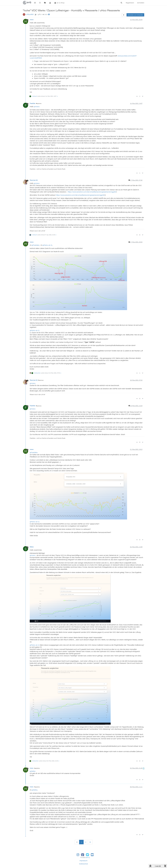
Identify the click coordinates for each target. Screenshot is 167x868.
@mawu (39, 103)
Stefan (32, 547)
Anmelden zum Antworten (135, 15)
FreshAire (33, 103)
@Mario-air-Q (47, 245)
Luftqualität (30, 14)
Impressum (83, 861)
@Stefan (37, 768)
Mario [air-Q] (34, 180)
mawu (32, 20)
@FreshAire (36, 245)
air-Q (88, 857)
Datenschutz (83, 864)
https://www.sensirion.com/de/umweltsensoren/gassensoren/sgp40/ (92, 192)
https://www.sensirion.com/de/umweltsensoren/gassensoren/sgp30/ (80, 195)
